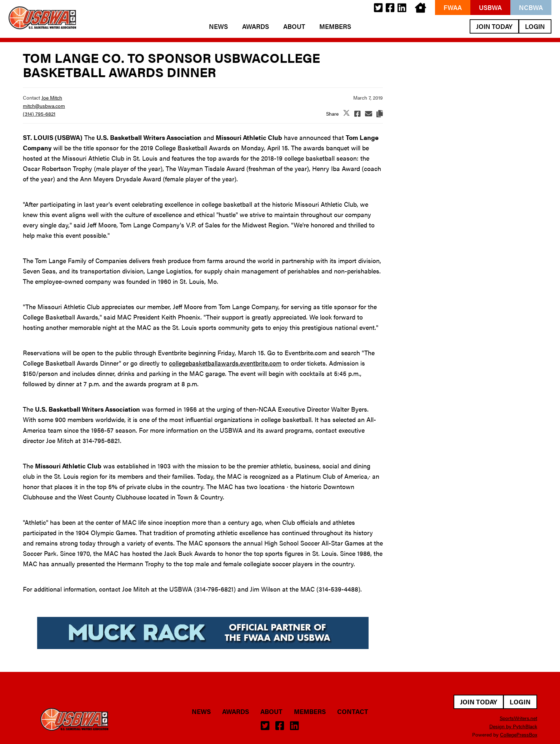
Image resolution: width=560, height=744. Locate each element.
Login (535, 26)
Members (335, 26)
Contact (353, 712)
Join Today (494, 26)
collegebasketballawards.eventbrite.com (225, 363)
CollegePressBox (519, 734)
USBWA (490, 7)
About (294, 26)
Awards (256, 26)
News (218, 26)
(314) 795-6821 (39, 114)
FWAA (453, 7)
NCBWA (531, 7)
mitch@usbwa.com (44, 106)
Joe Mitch (52, 97)
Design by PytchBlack (513, 726)
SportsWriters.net (518, 718)
